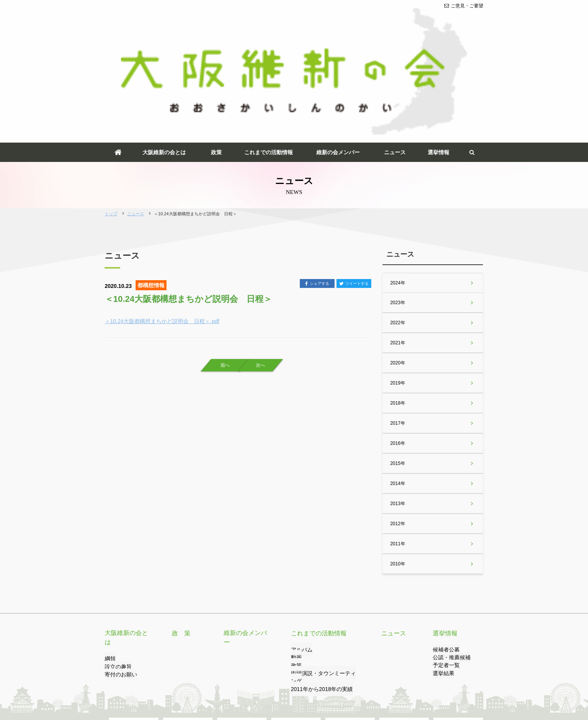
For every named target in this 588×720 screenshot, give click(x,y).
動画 (296, 559)
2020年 (397, 264)
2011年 (397, 445)
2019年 (397, 284)
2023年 (397, 204)
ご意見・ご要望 (464, 6)
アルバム (300, 551)
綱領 (109, 551)
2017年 (397, 324)
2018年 (397, 304)
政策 (216, 53)
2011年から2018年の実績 (317, 583)
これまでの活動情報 (269, 53)
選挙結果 (442, 575)
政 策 (180, 534)
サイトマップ (301, 684)
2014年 (397, 385)
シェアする (317, 185)
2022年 (397, 224)
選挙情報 (438, 53)
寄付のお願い (119, 567)
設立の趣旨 (116, 559)
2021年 (397, 244)
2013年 (397, 405)
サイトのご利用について (253, 684)
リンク (155, 684)
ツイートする (354, 185)
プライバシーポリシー (195, 684)
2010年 (397, 465)
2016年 (397, 344)
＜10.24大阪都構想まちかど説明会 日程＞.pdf (162, 222)
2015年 (397, 364)
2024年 (397, 184)
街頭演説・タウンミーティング (323, 575)
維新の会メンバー (338, 53)
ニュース (395, 53)
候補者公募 (444, 551)
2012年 (397, 425)
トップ (111, 115)
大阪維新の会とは (164, 53)
